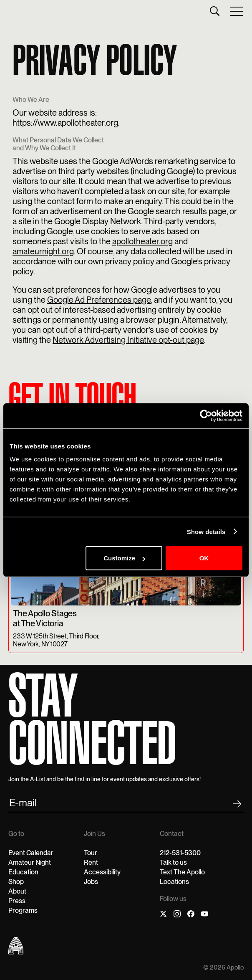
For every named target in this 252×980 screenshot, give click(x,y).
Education (23, 872)
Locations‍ (174, 882)
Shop (16, 882)
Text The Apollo (182, 872)
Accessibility (102, 872)
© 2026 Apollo (223, 968)
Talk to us (173, 862)
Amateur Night (30, 862)
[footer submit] (237, 805)
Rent (91, 862)
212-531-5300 (180, 853)
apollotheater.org (142, 241)
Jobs (91, 882)
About (17, 891)
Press (17, 901)
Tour (91, 853)
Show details (206, 531)
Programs (23, 910)
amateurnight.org (43, 251)
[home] (10, 11)
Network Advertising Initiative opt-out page (128, 340)
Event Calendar (31, 853)
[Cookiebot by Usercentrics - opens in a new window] (206, 415)
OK (204, 558)
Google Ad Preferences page (99, 300)
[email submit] (126, 804)
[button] (237, 11)
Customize (124, 558)
